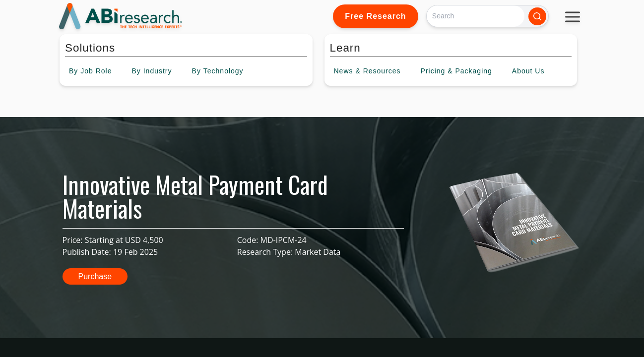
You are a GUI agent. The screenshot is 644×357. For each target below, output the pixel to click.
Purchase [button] (95, 276)
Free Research (375, 16)
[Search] (476, 16)
